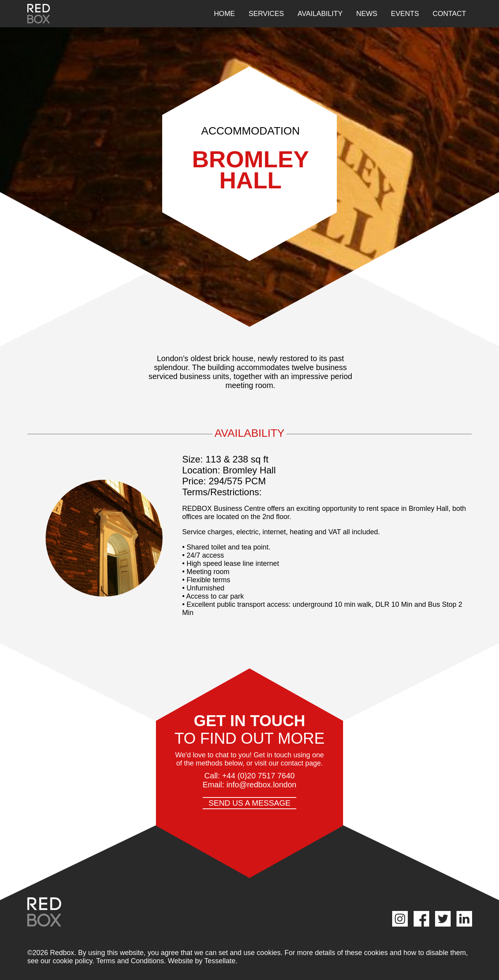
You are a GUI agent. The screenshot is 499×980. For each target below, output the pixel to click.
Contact (449, 14)
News (367, 14)
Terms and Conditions (130, 961)
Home (225, 14)
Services (266, 14)
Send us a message (249, 803)
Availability (320, 14)
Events (405, 14)
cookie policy (73, 961)
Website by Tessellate (202, 961)
